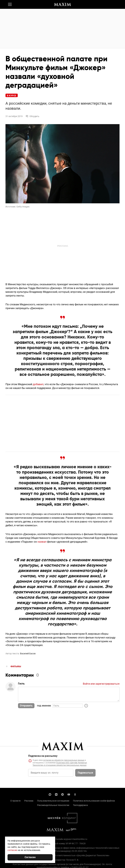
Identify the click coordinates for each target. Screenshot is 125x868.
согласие (12, 850)
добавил (38, 384)
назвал (42, 542)
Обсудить (33, 116)
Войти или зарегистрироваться (101, 684)
